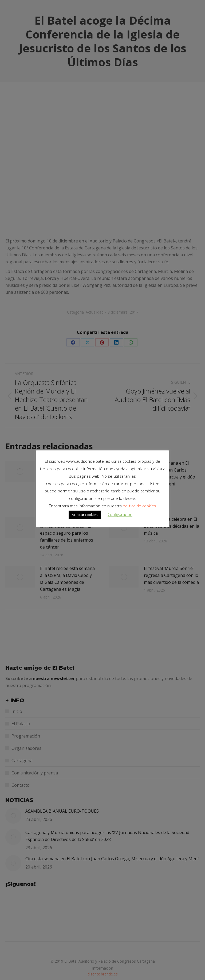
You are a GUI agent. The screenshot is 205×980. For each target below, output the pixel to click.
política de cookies (139, 506)
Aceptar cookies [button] (85, 515)
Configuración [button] (120, 514)
